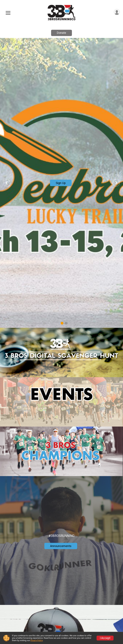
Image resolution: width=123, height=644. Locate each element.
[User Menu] (117, 12)
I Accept (105, 638)
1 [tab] (62, 323)
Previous (9, 183)
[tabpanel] (61, 183)
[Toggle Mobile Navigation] (8, 13)
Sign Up (61, 183)
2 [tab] (66, 323)
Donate (61, 33)
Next (119, 183)
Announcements (61, 546)
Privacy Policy (37, 640)
